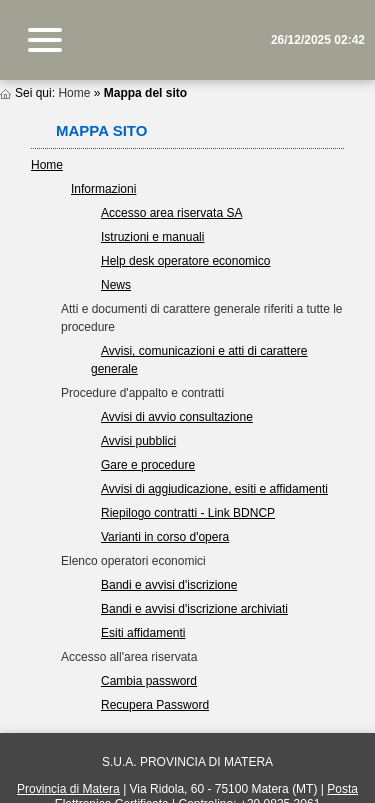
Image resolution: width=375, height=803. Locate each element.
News (116, 285)
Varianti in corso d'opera (165, 537)
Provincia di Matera (68, 789)
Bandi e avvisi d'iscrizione (169, 585)
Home (74, 93)
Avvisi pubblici (138, 441)
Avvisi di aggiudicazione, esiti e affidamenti (214, 489)
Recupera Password (155, 705)
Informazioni (103, 189)
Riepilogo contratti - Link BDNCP (188, 513)
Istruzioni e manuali (152, 237)
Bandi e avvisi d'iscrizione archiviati (194, 609)
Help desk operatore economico (185, 261)
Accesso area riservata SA (171, 213)
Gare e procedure (148, 465)
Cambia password (149, 681)
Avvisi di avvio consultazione (177, 417)
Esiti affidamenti (143, 633)
